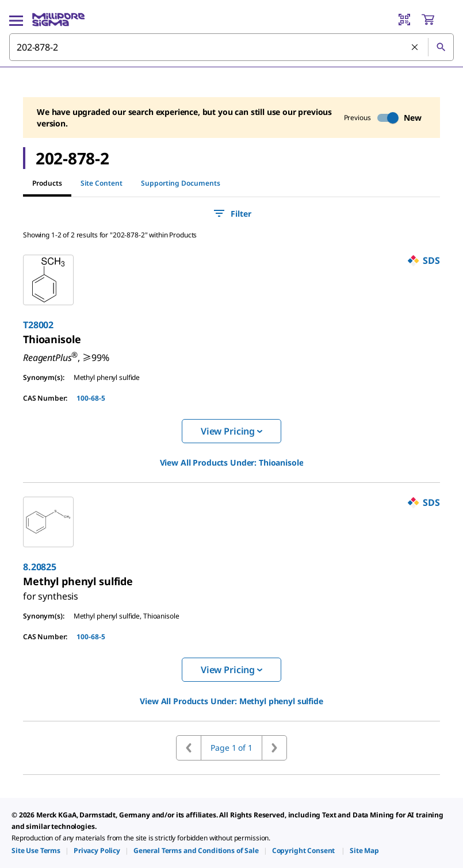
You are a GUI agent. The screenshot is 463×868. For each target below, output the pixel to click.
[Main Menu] (16, 20)
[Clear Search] (415, 48)
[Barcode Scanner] (404, 20)
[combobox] (232, 47)
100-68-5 (91, 398)
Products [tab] (47, 183)
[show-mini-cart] (437, 20)
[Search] (441, 47)
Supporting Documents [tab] (181, 183)
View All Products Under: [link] (232, 462)
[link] (52, 339)
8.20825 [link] (40, 567)
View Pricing (232, 431)
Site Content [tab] (102, 183)
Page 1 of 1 (231, 748)
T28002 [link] (38, 325)
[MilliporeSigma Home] (58, 20)
